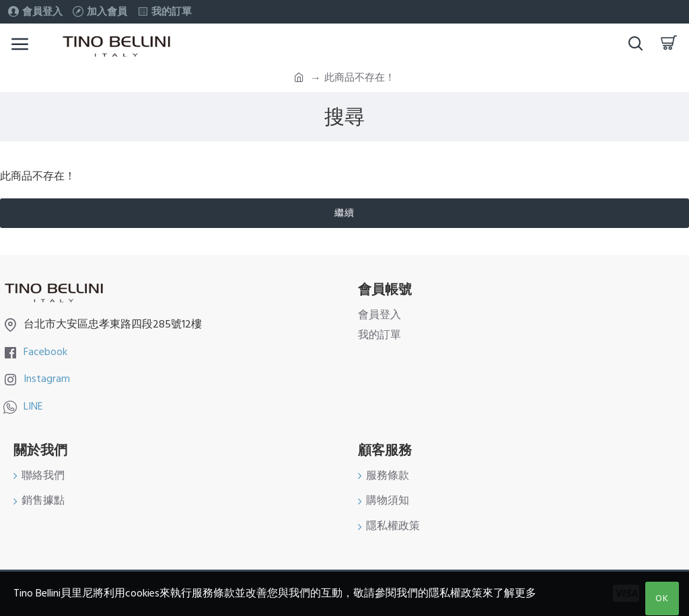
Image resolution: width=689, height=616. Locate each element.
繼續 (344, 213)
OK (662, 599)
